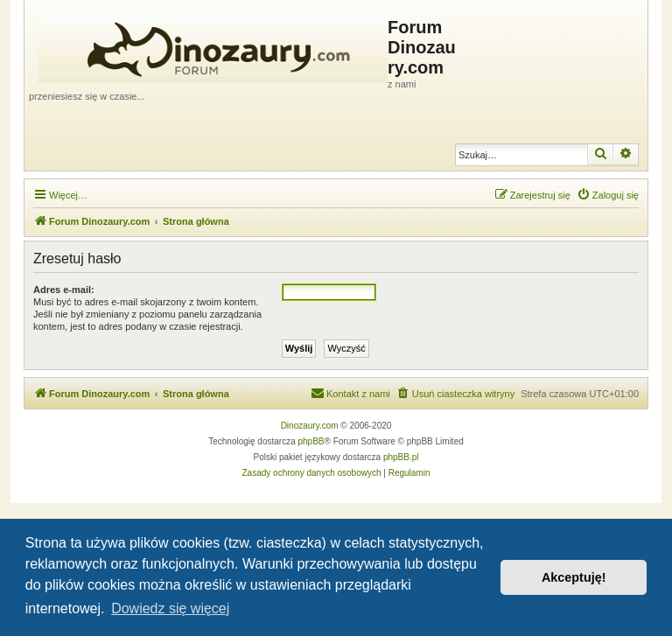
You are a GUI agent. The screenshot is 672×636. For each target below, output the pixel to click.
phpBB (311, 441)
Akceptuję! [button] (574, 577)
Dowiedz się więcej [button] (170, 608)
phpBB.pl (401, 457)
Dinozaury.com (310, 426)
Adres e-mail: (64, 290)
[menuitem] (608, 195)
